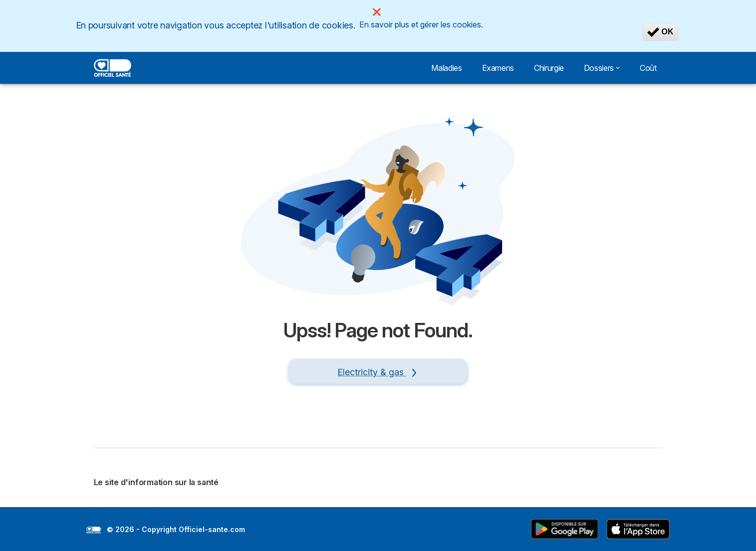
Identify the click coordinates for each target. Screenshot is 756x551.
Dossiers (602, 68)
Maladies (446, 68)
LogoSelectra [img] (94, 530)
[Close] (377, 12)
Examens (498, 68)
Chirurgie (549, 68)
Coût (648, 68)
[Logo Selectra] (113, 68)
